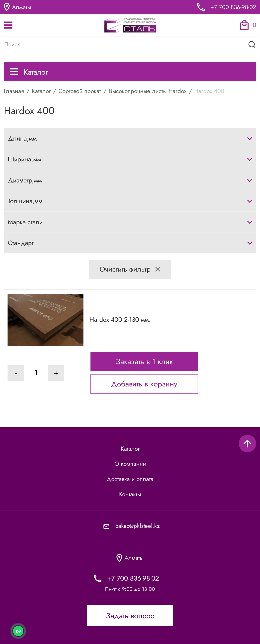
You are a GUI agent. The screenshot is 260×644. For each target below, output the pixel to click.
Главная (14, 91)
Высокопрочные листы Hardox (148, 91)
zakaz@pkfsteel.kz (138, 526)
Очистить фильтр (130, 269)
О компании (130, 464)
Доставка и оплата (130, 479)
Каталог (29, 72)
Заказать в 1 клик (144, 362)
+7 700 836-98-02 (233, 7)
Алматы (17, 7)
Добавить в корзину (144, 384)
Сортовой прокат (80, 91)
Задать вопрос (130, 616)
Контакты (130, 494)
